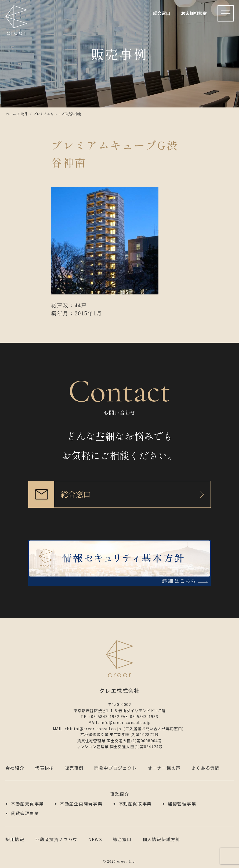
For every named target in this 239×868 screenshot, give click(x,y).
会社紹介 (15, 768)
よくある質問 (206, 768)
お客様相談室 (194, 13)
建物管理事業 (182, 804)
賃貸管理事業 (25, 813)
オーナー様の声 (164, 768)
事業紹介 (119, 794)
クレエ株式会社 (16, 20)
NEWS (95, 839)
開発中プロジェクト (115, 768)
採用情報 (15, 839)
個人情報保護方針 (162, 839)
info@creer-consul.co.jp (126, 722)
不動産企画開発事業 (81, 804)
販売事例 (74, 768)
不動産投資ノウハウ (56, 839)
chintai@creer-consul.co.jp (93, 729)
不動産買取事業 (135, 804)
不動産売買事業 (27, 804)
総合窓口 (162, 13)
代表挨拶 (44, 768)
